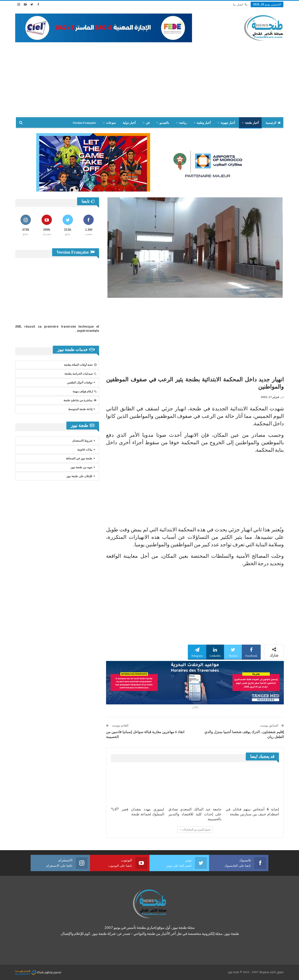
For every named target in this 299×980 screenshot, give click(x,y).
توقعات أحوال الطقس (80, 383)
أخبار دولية (129, 123)
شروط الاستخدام (82, 441)
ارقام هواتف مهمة (85, 391)
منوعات (111, 123)
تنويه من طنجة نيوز (81, 467)
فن (148, 123)
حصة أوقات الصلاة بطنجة (80, 365)
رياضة (183, 123)
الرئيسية (273, 123)
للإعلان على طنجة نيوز (79, 476)
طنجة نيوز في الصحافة (79, 458)
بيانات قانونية (85, 450)
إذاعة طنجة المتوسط (80, 409)
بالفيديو (164, 123)
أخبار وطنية (204, 123)
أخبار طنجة (252, 123)
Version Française (84, 123)
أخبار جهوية (228, 123)
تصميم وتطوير (53, 972)
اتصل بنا (240, 5)
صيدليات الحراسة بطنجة (80, 374)
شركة (30, 972)
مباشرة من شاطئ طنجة (80, 400)
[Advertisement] (149, 77)
